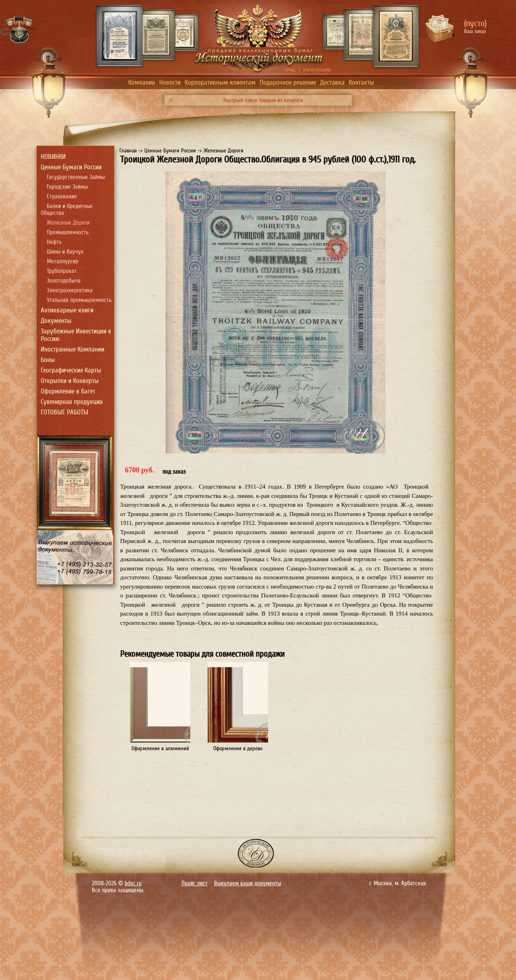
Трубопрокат (62, 271)
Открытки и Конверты (70, 381)
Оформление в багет (68, 391)
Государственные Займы (76, 177)
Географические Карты (71, 370)
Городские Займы (67, 187)
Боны (48, 360)
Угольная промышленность (79, 300)
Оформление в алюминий (160, 748)
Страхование (62, 197)
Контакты (361, 82)
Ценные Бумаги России (71, 167)
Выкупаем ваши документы (248, 883)
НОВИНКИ (53, 157)
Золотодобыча (64, 281)
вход (290, 70)
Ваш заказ (475, 31)
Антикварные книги (67, 310)
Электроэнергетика (70, 290)
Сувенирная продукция (72, 402)
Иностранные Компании (73, 349)
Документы (56, 321)
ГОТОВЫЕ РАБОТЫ (64, 412)
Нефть (54, 242)
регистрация (317, 70)
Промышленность (68, 232)
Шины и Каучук (65, 252)
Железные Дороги (68, 223)
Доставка (332, 82)
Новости (170, 82)
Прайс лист (195, 883)
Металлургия (62, 261)
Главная (128, 151)
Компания (142, 82)
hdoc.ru (133, 883)
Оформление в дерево (238, 748)
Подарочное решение (288, 82)
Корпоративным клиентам (220, 82)
